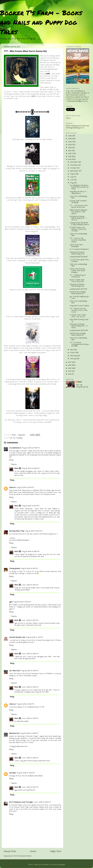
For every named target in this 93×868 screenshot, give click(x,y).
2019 (70, 157)
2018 (70, 159)
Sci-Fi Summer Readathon (79, 249)
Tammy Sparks (14, 569)
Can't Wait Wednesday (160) (78, 197)
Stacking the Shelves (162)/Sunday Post (77, 253)
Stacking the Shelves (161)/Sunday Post (77, 285)
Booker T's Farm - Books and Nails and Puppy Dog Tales (41, 22)
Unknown (12, 487)
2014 (70, 371)
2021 (70, 151)
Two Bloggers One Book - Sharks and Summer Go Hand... (79, 187)
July (72, 177)
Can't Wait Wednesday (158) (78, 265)
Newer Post (10, 851)
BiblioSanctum (14, 733)
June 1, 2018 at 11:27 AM (30, 787)
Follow (68, 118)
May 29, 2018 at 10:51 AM (22, 602)
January (73, 359)
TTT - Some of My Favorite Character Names (78, 240)
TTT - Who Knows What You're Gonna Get (79, 206)
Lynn (11, 602)
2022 (70, 148)
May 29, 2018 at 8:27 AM (33, 531)
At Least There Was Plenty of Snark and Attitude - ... (78, 229)
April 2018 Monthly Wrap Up (79, 320)
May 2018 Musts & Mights (79, 306)
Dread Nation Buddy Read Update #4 (78, 293)
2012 (70, 374)
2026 (70, 136)
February (74, 356)
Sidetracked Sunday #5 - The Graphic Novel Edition (79, 212)
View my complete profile (82, 386)
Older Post (56, 851)
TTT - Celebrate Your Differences (78, 276)
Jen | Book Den (15, 671)
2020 (70, 154)
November (74, 165)
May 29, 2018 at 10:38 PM (29, 733)
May (72, 183)
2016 (70, 365)
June (72, 180)
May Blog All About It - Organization (79, 193)
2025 (70, 139)
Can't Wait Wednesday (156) (78, 339)
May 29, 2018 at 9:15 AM (29, 569)
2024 (70, 142)
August (73, 174)
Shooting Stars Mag (16, 531)
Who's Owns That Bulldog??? (76, 246)
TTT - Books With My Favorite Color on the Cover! (79, 310)
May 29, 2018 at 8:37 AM (31, 506)
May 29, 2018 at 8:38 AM (31, 468)
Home (33, 851)
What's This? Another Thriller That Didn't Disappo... (77, 271)
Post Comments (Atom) (23, 856)
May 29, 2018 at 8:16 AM (25, 487)
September (74, 171)
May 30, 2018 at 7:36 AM (26, 773)
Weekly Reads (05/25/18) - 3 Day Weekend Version (79, 224)
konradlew (45, 865)
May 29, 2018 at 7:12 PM (34, 637)
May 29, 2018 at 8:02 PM (30, 671)
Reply (11, 460)
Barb (16, 468)
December (74, 162)
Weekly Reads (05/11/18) (78, 289)
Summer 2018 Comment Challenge (78, 202)
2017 (70, 362)
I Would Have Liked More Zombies (79, 261)
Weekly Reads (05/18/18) (79, 257)
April (72, 350)
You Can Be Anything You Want (79, 297)
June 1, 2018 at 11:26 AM (30, 687)
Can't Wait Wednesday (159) (78, 235)
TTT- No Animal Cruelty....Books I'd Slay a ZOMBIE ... (79, 344)
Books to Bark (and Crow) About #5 (77, 281)
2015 (70, 368)
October (73, 168)
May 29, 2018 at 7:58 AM (31, 448)
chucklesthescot (15, 448)
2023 (70, 145)
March (73, 353)
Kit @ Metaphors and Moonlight (21, 802)
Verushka (12, 773)
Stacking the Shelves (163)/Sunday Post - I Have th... (78, 218)
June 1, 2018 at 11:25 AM (30, 585)
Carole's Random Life (17, 637)
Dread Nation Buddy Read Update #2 (78, 334)
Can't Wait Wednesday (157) (78, 302)
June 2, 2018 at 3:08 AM (42, 802)
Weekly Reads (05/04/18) (79, 330)
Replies (14, 464)
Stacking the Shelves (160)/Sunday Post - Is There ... (79, 326)
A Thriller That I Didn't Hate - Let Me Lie (78, 316)
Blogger (62, 865)
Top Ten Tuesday (16, 438)
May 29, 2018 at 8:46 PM (25, 704)
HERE (33, 96)
